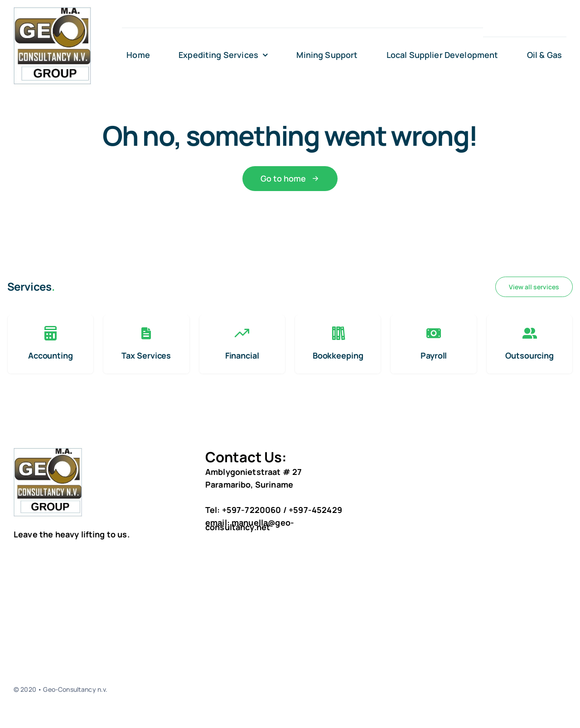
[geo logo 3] (53, 10)
